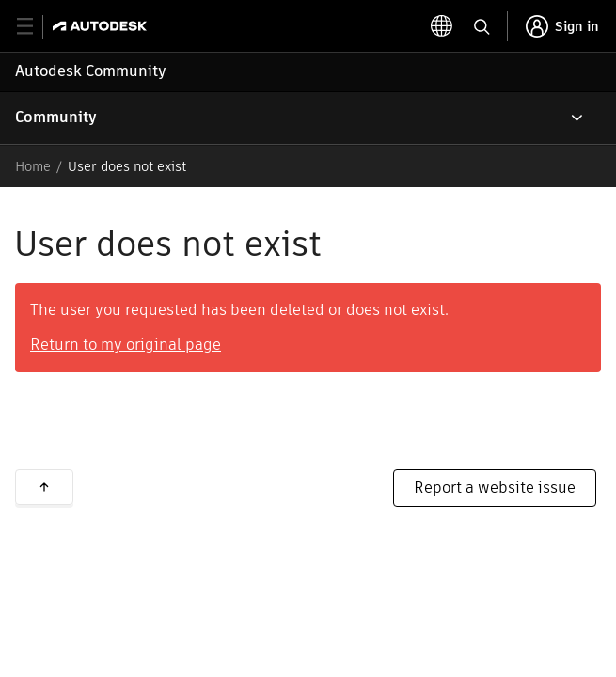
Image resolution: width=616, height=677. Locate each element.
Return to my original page (126, 345)
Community (56, 117)
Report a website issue (495, 488)
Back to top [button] (44, 487)
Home (33, 166)
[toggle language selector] (442, 26)
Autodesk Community (91, 71)
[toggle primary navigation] (35, 27)
